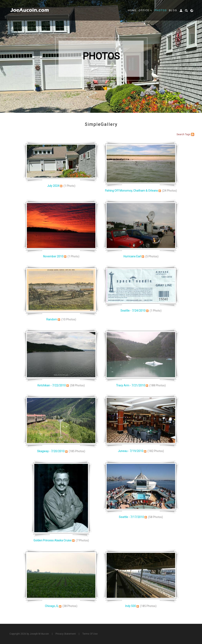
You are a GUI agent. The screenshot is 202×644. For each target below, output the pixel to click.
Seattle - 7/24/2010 (133, 311)
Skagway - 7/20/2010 (51, 451)
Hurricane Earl (132, 256)
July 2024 (53, 186)
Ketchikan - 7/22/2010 (52, 385)
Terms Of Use (90, 634)
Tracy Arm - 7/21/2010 (131, 385)
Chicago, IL (52, 606)
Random (52, 319)
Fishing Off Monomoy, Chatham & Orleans (131, 191)
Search (180, 134)
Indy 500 (131, 606)
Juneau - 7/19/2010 (131, 451)
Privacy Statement (66, 634)
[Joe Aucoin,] (30, 10)
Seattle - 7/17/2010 (131, 517)
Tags (188, 134)
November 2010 (53, 256)
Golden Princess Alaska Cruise (53, 540)
